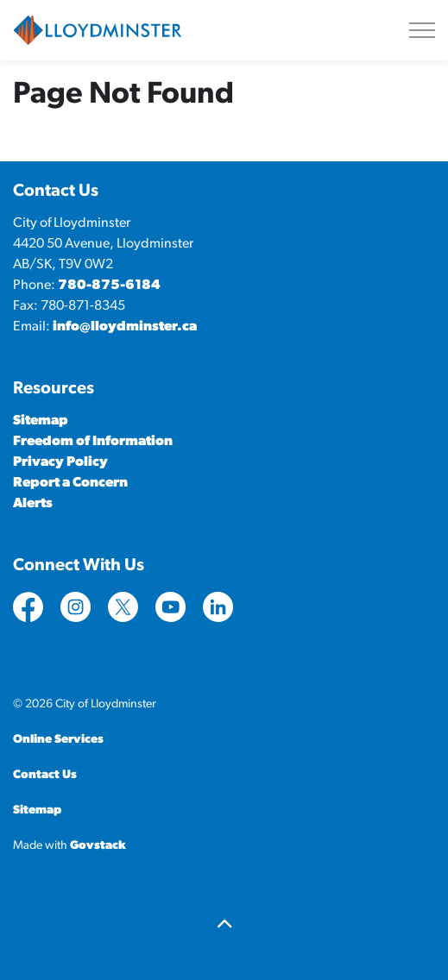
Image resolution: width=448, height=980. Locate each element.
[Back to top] (224, 926)
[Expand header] (422, 30)
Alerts (33, 504)
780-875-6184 (109, 286)
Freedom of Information (93, 442)
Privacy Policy (60, 462)
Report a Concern (70, 483)
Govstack (98, 846)
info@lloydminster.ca (125, 327)
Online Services (58, 740)
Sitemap (41, 421)
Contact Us (45, 775)
